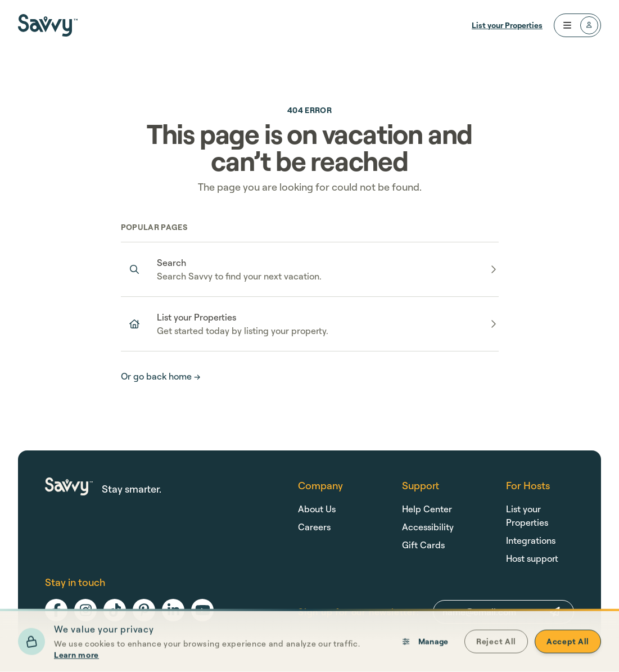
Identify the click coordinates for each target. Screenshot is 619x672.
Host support (532, 558)
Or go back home (161, 376)
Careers (314, 527)
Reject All (496, 644)
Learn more (76, 657)
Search (171, 263)
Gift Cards (423, 545)
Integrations (531, 540)
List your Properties (507, 25)
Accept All (568, 644)
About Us (317, 509)
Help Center (427, 509)
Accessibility (428, 527)
